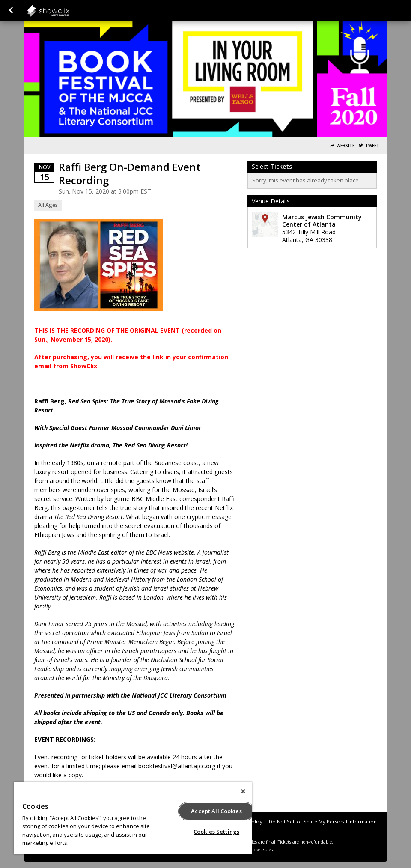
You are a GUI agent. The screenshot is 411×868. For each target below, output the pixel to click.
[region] (133, 818)
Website (345, 146)
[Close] (243, 791)
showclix (69, 11)
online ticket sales (255, 850)
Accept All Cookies (216, 811)
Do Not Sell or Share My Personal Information (323, 822)
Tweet (372, 146)
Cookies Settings (216, 832)
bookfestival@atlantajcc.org (177, 766)
